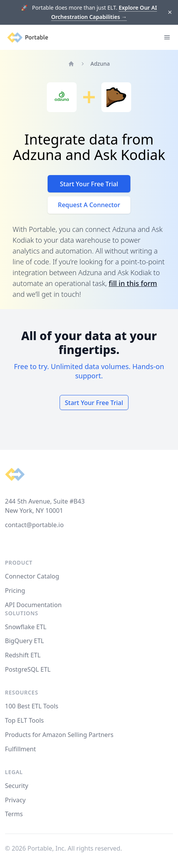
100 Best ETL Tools (32, 706)
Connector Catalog (32, 576)
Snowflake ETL (26, 627)
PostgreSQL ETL (28, 669)
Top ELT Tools (24, 720)
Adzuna (100, 64)
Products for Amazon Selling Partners (59, 735)
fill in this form (133, 283)
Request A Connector (89, 205)
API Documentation (33, 605)
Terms (14, 814)
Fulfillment (21, 749)
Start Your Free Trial (89, 184)
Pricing (15, 591)
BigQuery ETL (25, 641)
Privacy (15, 800)
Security (17, 786)
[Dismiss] (170, 13)
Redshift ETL (23, 655)
